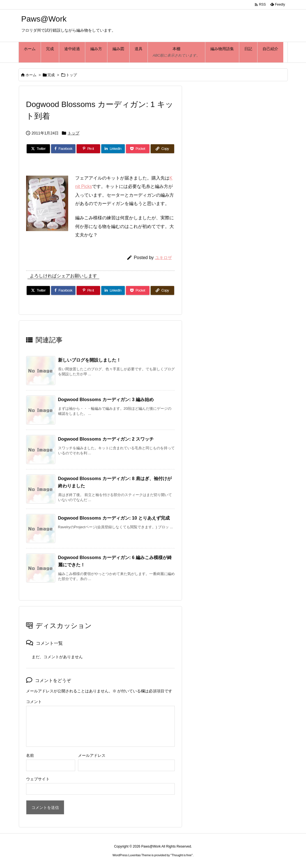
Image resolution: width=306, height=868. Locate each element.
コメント (34, 702)
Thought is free (182, 855)
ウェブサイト (38, 779)
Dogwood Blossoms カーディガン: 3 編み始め (106, 400)
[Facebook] (63, 149)
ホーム (31, 75)
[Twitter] (38, 149)
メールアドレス (92, 755)
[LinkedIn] (113, 149)
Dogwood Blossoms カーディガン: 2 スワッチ (106, 439)
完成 (51, 75)
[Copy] (162, 149)
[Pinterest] (88, 149)
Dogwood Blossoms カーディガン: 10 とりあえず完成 (114, 518)
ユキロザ (164, 258)
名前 (30, 755)
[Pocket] (138, 149)
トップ (71, 75)
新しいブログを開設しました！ (89, 360)
